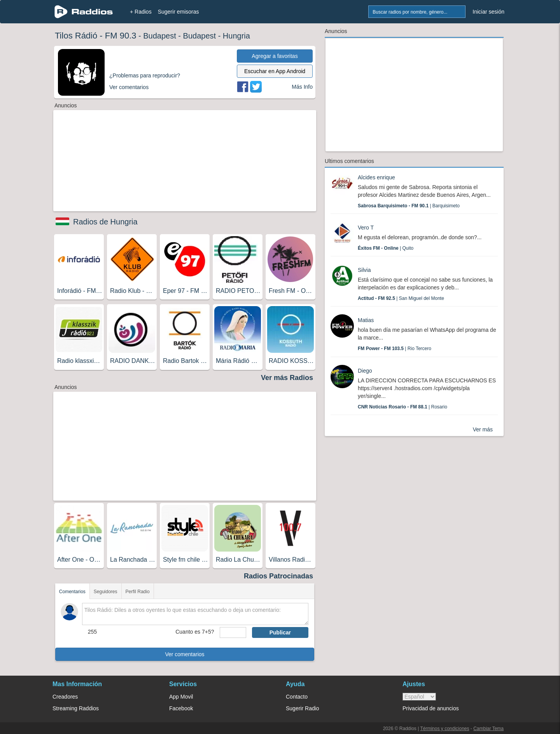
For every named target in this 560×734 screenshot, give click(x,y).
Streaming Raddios (76, 708)
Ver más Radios (287, 378)
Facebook (181, 708)
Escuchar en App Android (275, 71)
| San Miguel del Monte (401, 298)
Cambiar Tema (488, 729)
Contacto (297, 697)
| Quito (386, 248)
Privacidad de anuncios (431, 708)
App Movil (181, 697)
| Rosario (402, 407)
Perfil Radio (138, 592)
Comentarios (72, 592)
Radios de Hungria (105, 222)
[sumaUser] (233, 632)
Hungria (236, 36)
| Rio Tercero (395, 349)
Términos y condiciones (444, 729)
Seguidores (106, 592)
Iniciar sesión (488, 12)
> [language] (419, 697)
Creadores (65, 697)
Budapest (160, 36)
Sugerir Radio (303, 708)
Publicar (280, 632)
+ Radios (141, 12)
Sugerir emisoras (178, 12)
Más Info (302, 87)
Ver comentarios (185, 654)
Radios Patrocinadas (278, 576)
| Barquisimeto (409, 206)
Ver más (483, 429)
